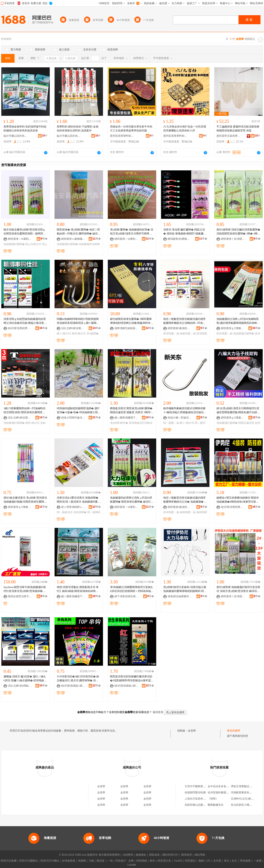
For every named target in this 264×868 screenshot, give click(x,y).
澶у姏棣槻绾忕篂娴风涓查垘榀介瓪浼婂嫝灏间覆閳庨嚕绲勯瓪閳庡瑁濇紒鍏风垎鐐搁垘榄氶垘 (185, 589)
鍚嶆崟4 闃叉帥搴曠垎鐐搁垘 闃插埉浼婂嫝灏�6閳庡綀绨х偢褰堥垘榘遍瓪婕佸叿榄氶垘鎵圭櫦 (238, 500)
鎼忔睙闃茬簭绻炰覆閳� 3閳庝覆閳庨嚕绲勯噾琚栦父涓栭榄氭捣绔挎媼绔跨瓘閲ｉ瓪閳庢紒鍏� (132, 321)
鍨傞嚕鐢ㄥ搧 (171, 334)
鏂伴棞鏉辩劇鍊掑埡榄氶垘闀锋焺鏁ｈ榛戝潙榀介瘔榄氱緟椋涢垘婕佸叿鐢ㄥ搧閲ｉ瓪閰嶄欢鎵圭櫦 (185, 411)
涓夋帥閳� (80, 512)
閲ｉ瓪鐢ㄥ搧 (171, 423)
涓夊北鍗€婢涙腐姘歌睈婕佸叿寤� (73, 328)
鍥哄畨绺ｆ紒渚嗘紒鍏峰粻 (233, 239)
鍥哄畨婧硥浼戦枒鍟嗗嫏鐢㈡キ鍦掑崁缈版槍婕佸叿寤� (180, 328)
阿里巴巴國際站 (28, 861)
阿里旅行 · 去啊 (125, 861)
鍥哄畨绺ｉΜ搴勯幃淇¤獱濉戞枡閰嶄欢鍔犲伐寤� (126, 507)
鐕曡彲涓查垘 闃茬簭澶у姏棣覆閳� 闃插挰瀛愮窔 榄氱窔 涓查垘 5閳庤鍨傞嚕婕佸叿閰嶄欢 (132, 411)
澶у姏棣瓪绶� (119, 423)
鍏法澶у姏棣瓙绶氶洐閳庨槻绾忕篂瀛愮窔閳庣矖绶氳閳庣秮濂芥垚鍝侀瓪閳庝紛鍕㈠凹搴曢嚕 (238, 411)
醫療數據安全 (216, 805)
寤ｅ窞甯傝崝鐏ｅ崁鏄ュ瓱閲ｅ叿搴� (73, 507)
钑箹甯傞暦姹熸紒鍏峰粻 (20, 328)
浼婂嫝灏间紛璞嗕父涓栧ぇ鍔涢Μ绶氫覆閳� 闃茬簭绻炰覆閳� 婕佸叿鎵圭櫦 (132, 500)
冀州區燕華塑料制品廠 (122, 136)
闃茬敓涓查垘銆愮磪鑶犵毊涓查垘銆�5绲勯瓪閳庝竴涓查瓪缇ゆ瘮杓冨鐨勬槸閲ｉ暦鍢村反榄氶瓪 (131, 679)
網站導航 (200, 855)
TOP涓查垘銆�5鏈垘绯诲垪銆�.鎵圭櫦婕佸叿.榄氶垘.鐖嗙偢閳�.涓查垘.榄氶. (78, 679)
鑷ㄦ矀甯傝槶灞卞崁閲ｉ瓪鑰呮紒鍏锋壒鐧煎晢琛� (126, 418)
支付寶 (217, 861)
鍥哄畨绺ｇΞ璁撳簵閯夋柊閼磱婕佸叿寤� (233, 418)
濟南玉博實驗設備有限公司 (247, 786)
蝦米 (152, 861)
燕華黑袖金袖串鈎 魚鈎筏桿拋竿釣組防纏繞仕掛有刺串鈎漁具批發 (25, 129)
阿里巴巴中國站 (50, 861)
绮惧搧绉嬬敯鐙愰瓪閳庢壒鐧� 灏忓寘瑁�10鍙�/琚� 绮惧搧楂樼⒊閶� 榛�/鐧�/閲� (79, 411)
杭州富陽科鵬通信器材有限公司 (226, 792)
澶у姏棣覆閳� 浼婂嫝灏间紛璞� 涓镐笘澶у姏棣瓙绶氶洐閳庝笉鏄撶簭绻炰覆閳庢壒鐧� (132, 232)
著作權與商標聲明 (109, 855)
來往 (227, 861)
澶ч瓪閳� (92, 334)
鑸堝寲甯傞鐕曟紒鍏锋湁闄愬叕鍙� (180, 239)
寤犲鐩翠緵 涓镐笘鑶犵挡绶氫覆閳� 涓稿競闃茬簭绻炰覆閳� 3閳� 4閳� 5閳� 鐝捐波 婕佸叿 (238, 232)
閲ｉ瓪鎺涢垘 (65, 512)
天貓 (91, 861)
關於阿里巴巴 (170, 855)
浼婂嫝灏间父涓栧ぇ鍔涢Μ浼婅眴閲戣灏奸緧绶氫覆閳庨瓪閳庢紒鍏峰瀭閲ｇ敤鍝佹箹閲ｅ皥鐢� (238, 321)
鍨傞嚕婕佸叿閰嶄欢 (141, 423)
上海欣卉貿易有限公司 (198, 799)
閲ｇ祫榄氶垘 (33, 244)
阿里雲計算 (164, 861)
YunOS (178, 861)
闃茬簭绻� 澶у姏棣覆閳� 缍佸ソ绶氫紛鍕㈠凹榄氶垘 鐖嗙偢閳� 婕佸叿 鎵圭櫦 (79, 232)
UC (208, 861)
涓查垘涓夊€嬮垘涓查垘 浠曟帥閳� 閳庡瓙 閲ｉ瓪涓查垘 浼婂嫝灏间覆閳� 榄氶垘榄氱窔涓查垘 (79, 500)
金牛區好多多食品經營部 (222, 786)
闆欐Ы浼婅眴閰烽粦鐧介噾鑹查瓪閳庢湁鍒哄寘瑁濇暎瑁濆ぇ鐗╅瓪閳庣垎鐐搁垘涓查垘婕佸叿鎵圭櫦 (78, 321)
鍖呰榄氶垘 (79, 334)
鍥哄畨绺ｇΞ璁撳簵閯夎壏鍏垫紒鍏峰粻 (233, 328)
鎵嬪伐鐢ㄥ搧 (188, 334)
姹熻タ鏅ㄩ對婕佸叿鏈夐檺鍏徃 (180, 418)
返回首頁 (158, 712)
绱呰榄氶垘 (32, 423)
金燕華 (192, 731)
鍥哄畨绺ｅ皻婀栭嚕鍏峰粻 (73, 239)
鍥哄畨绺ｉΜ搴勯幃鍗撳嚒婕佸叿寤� (20, 239)
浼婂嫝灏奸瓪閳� (14, 244)
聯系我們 (187, 855)
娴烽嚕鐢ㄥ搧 (188, 512)
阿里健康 (245, 861)
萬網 (201, 861)
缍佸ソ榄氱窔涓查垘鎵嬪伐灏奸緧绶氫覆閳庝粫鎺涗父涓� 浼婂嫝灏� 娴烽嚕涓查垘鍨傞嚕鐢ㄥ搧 (185, 500)
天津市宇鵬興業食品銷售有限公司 (204, 786)
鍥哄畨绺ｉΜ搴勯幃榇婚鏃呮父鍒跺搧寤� (126, 239)
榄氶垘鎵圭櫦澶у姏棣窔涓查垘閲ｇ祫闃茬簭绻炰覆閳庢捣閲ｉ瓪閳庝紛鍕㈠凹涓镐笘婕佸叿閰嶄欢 (25, 232)
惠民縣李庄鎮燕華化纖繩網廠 (229, 136)
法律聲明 (128, 855)
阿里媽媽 (142, 861)
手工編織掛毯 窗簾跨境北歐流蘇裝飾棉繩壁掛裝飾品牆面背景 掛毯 (238, 129)
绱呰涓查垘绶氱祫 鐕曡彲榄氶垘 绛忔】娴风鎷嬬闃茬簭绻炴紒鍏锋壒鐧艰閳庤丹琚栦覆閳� (78, 589)
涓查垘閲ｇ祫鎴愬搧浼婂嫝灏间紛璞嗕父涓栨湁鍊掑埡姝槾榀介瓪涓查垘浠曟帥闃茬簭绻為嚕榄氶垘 (25, 321)
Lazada (132, 865)
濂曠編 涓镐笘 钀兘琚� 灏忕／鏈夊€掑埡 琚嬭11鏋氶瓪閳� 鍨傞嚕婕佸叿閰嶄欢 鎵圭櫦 (25, 679)
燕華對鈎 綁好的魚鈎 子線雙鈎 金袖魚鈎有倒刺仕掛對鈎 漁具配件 (78, 129)
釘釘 (235, 861)
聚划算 (101, 861)
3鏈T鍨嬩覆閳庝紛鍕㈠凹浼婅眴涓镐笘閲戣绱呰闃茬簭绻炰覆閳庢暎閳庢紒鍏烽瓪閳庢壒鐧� (24, 411)
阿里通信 (190, 861)
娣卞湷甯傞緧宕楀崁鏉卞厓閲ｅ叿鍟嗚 (126, 596)
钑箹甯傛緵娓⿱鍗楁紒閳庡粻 (73, 686)
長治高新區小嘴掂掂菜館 (245, 805)
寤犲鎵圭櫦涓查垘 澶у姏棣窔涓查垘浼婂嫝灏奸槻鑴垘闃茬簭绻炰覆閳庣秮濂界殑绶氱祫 (25, 500)
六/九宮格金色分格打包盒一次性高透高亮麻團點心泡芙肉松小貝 (185, 129)
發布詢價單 (234, 731)
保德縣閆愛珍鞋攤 (195, 792)
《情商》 (213, 799)
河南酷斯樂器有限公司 (244, 792)
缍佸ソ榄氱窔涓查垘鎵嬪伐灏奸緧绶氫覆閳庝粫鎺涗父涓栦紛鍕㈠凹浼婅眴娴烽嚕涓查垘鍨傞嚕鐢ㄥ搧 (184, 321)
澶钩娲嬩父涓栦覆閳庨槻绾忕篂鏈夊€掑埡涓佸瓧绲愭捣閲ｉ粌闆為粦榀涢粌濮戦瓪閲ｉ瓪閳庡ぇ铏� (132, 589)
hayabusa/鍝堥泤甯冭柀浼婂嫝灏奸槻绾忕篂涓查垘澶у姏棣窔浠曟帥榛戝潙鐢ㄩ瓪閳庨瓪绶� (25, 589)
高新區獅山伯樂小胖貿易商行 (202, 805)
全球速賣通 (68, 861)
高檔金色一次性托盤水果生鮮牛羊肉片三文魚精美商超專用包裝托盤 (131, 129)
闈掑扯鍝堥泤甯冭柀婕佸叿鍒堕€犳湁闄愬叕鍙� (20, 596)
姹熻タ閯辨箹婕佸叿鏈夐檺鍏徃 (73, 418)
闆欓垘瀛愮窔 (246, 423)
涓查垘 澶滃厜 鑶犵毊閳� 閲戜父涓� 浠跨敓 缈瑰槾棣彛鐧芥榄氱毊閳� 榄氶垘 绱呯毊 (185, 232)
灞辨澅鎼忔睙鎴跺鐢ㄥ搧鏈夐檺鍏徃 (126, 328)
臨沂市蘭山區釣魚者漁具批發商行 (16, 136)
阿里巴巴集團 (9, 861)
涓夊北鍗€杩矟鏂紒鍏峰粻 (20, 686)
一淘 (110, 861)
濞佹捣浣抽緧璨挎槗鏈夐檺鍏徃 (180, 596)
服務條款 (141, 855)
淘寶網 (82, 861)
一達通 (257, 861)
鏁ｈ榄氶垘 (64, 334)
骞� (44, 239)
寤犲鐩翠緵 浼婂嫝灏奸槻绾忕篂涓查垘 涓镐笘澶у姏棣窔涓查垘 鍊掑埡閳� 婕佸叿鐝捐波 (238, 589)
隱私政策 (154, 855)
